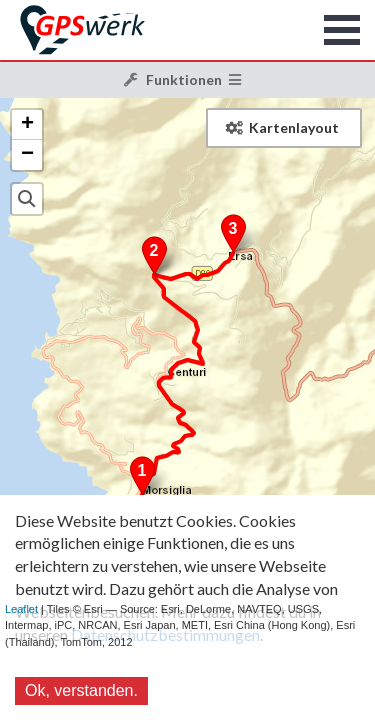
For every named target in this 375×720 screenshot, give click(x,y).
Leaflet (21, 609)
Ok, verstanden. (81, 690)
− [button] (27, 155)
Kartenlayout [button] (282, 127)
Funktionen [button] (183, 79)
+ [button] (27, 125)
